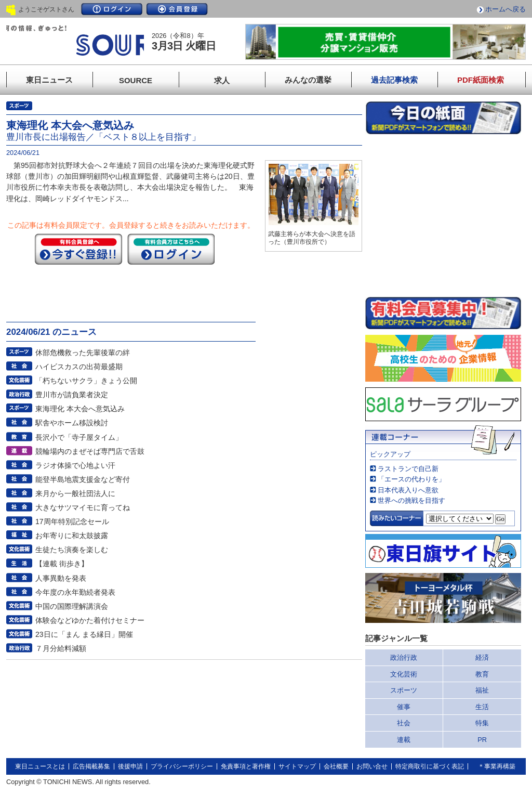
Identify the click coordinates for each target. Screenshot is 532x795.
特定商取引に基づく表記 (430, 766)
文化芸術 (404, 674)
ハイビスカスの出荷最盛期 (79, 367)
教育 (482, 674)
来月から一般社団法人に (75, 493)
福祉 (482, 690)
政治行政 (404, 657)
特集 (482, 723)
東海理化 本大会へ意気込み (80, 409)
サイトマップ (297, 766)
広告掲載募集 (91, 766)
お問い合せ (372, 766)
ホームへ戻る (506, 9)
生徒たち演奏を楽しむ (72, 550)
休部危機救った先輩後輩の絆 (83, 353)
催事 (404, 707)
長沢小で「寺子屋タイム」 (79, 437)
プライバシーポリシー (182, 766)
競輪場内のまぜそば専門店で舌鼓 (90, 451)
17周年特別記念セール (72, 522)
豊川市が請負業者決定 (72, 395)
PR (482, 740)
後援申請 (130, 766)
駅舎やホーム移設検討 (72, 423)
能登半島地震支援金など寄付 (83, 479)
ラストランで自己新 (408, 469)
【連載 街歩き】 (62, 564)
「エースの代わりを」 (411, 479)
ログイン (112, 9)
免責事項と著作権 (246, 766)
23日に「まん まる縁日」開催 (84, 634)
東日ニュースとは (40, 766)
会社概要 (336, 766)
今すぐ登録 (78, 249)
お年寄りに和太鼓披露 (72, 536)
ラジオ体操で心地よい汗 (75, 465)
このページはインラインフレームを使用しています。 (443, 215)
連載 (404, 740)
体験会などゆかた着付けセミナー (90, 620)
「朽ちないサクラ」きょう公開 (86, 381)
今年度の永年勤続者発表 (75, 592)
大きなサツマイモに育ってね (83, 507)
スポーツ (404, 690)
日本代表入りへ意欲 (408, 490)
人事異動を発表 (61, 578)
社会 (404, 723)
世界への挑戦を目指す (411, 500)
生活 (482, 707)
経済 (482, 657)
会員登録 (177, 9)
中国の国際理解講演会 (72, 606)
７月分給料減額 (61, 648)
